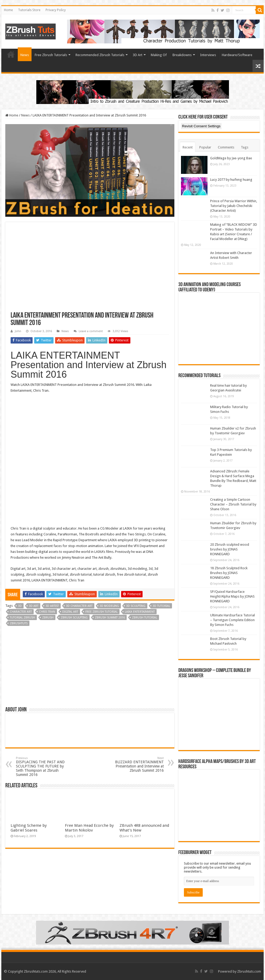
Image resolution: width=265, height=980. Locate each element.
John (18, 331)
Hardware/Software (237, 55)
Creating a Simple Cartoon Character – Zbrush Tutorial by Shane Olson (233, 504)
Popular (205, 147)
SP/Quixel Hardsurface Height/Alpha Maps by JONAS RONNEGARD (232, 596)
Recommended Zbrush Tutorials (100, 55)
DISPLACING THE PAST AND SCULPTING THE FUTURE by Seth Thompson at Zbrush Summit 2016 (43, 767)
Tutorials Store (29, 10)
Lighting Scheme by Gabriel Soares (29, 828)
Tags (245, 147)
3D (20, 606)
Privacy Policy (56, 10)
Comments (226, 147)
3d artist (52, 606)
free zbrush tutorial (101, 612)
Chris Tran (47, 612)
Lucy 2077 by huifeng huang (231, 180)
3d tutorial (161, 606)
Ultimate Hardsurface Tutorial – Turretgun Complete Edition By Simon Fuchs (233, 620)
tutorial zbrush (22, 618)
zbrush (48, 618)
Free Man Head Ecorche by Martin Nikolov (89, 828)
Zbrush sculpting (74, 618)
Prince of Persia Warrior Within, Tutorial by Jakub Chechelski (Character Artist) (234, 206)
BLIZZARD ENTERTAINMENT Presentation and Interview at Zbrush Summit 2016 (137, 764)
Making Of (159, 55)
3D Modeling (109, 606)
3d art (34, 606)
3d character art (79, 606)
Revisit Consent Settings (201, 126)
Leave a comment (91, 331)
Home (8, 10)
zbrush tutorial (145, 618)
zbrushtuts (19, 623)
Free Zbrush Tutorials (51, 55)
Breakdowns (182, 55)
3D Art (138, 55)
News (25, 55)
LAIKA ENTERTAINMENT (140, 612)
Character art (21, 612)
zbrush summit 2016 (110, 618)
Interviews (208, 55)
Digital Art (70, 612)
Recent (188, 147)
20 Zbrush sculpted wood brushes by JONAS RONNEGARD (230, 549)
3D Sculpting (136, 606)
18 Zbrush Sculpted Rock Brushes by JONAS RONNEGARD (229, 573)
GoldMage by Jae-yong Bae (231, 158)
